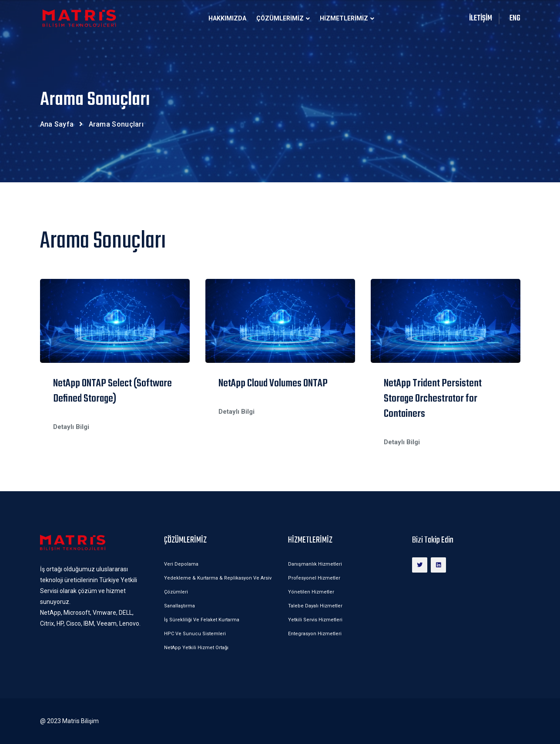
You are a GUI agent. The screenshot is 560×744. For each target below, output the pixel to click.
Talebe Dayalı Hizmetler (315, 606)
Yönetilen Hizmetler (311, 592)
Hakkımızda (227, 18)
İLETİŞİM (481, 19)
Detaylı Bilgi (71, 427)
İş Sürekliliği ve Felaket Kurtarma (202, 620)
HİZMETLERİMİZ (344, 18)
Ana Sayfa (57, 124)
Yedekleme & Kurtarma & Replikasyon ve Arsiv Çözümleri (218, 585)
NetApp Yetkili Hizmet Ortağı (196, 648)
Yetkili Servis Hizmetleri (315, 620)
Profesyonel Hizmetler (314, 578)
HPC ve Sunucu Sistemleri (195, 634)
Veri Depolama (181, 564)
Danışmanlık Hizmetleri (315, 564)
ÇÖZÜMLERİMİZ (280, 18)
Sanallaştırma (179, 606)
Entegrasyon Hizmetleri (315, 634)
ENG (515, 19)
